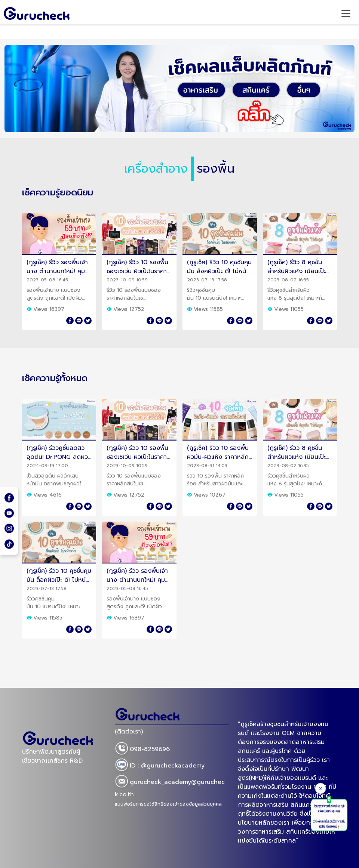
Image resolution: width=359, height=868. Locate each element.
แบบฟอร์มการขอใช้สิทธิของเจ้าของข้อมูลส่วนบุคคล (168, 804)
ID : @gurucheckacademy (160, 766)
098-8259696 (142, 750)
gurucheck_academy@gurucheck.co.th (170, 787)
